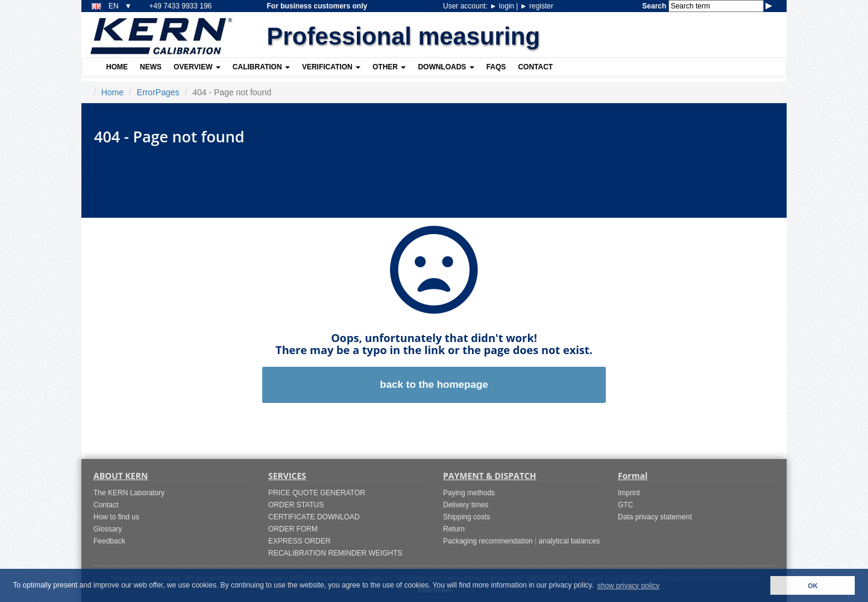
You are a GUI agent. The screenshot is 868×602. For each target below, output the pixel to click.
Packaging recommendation (488, 541)
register (537, 6)
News (151, 67)
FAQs (496, 67)
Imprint (629, 493)
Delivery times (466, 505)
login (503, 6)
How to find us (116, 517)
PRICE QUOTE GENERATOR (317, 493)
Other (389, 67)
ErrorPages (158, 92)
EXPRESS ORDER (299, 541)
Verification (331, 67)
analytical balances (569, 541)
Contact (535, 67)
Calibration (261, 67)
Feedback (109, 541)
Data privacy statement (655, 517)
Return (454, 529)
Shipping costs (467, 517)
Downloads (446, 67)
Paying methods (469, 493)
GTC (625, 505)
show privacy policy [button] (628, 586)
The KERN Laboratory (129, 493)
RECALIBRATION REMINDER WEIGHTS (335, 553)
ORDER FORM (293, 529)
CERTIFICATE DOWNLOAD (314, 517)
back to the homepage (434, 385)
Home (117, 67)
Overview (197, 67)
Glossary (108, 529)
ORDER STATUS (296, 505)
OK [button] (813, 586)
